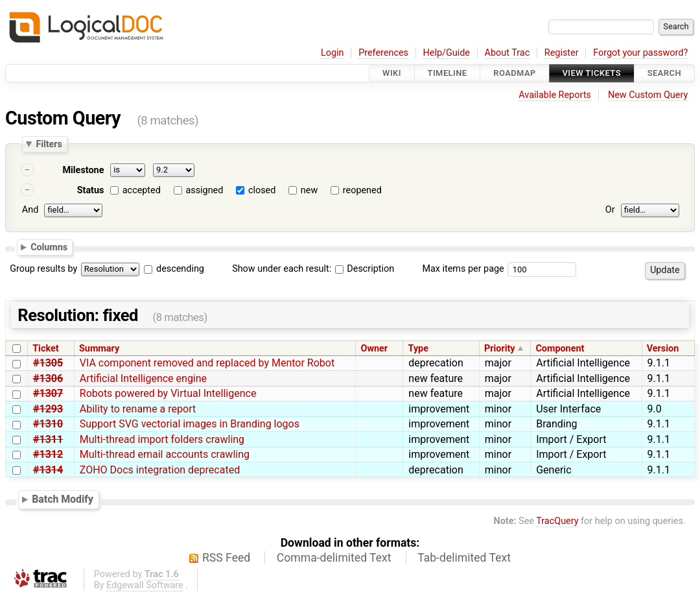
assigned (204, 190)
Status (91, 190)
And (30, 210)
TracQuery (557, 521)
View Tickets (592, 73)
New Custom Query (648, 95)
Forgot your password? (640, 53)
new (309, 190)
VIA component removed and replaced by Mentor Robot (207, 363)
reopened (362, 190)
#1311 (48, 439)
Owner (374, 349)
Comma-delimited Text (334, 558)
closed (262, 190)
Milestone (83, 170)
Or (610, 210)
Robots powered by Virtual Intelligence (168, 393)
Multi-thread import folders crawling (162, 439)
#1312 (48, 454)
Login (332, 53)
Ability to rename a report (138, 409)
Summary (99, 349)
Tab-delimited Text (464, 558)
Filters (49, 144)
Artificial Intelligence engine (143, 378)
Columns (49, 246)
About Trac (507, 53)
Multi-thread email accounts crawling (165, 454)
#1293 (48, 409)
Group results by (43, 269)
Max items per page (463, 269)
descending (180, 269)
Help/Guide (447, 53)
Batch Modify (63, 499)
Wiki (392, 73)
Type (418, 349)
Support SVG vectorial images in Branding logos (190, 424)
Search (664, 73)
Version (663, 349)
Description (365, 269)
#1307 (48, 393)
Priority (500, 349)
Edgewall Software (145, 585)
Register (562, 53)
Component (560, 349)
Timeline (448, 73)
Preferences (383, 53)
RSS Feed (226, 558)
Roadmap (515, 73)
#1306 (48, 378)
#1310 (48, 424)
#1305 (48, 363)
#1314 (48, 470)
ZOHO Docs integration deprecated (160, 470)
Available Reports (555, 95)
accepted (142, 190)
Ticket (45, 349)
